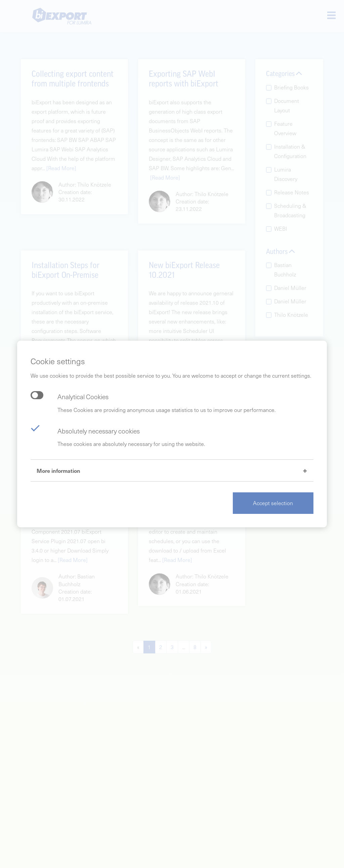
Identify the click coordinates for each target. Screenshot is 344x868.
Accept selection (273, 503)
